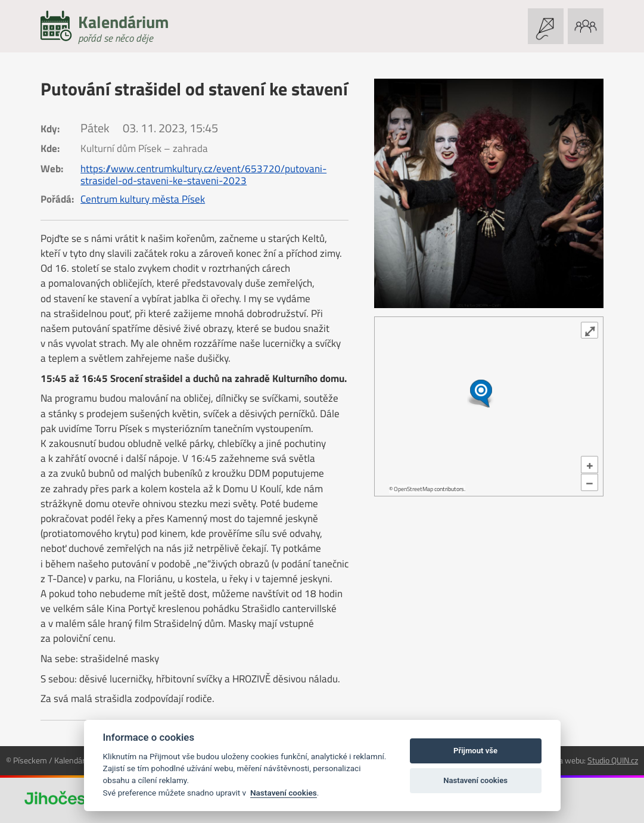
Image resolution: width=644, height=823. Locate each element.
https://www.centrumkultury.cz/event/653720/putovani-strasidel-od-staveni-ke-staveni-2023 (203, 175)
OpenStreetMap (413, 489)
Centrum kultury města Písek (143, 199)
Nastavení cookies (284, 793)
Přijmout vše (475, 751)
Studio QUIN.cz (613, 760)
